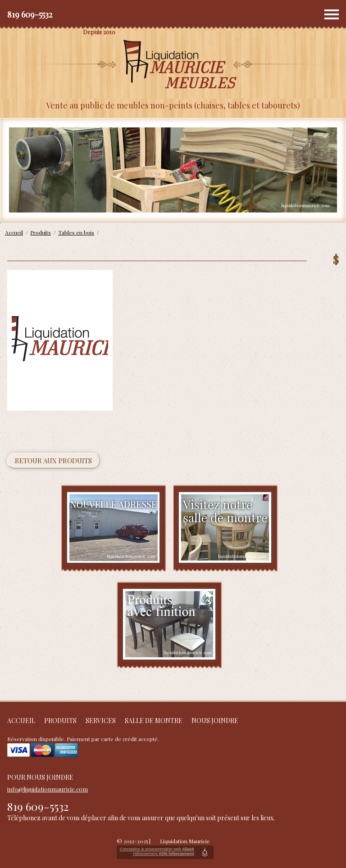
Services (101, 721)
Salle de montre (154, 721)
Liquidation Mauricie (185, 841)
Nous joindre (215, 721)
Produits (60, 721)
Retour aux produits (53, 461)
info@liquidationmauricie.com (48, 789)
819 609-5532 (30, 14)
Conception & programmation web (157, 849)
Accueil (21, 721)
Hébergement (164, 854)
